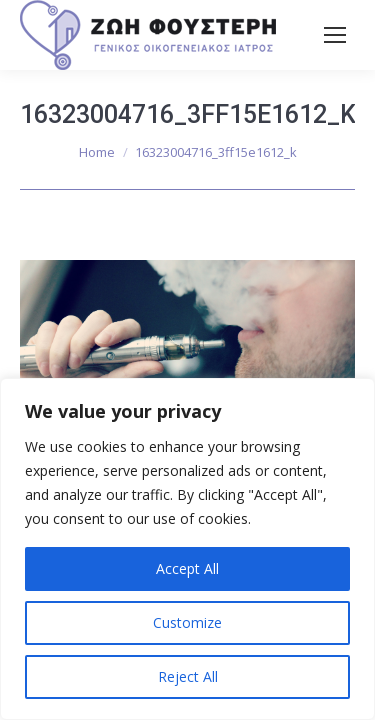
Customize (187, 622)
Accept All (187, 568)
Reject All (188, 676)
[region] (187, 549)
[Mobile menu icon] (335, 35)
